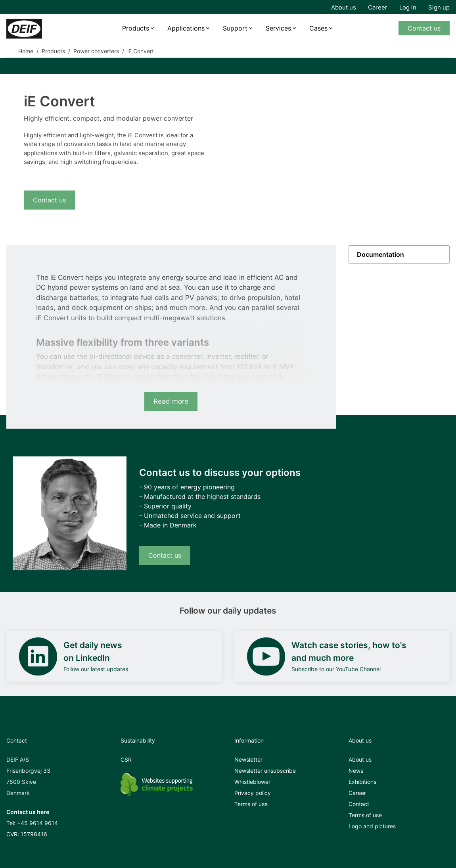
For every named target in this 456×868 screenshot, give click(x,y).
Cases (318, 28)
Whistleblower (252, 782)
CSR (126, 759)
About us (344, 7)
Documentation (380, 254)
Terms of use (251, 804)
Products (136, 28)
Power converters (96, 51)
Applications (186, 28)
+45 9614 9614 (37, 823)
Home (26, 51)
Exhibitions (362, 782)
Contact (359, 804)
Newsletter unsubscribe (265, 771)
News (356, 771)
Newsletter (248, 759)
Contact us (424, 28)
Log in (408, 7)
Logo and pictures (372, 826)
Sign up (439, 7)
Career (378, 7)
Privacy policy (253, 793)
